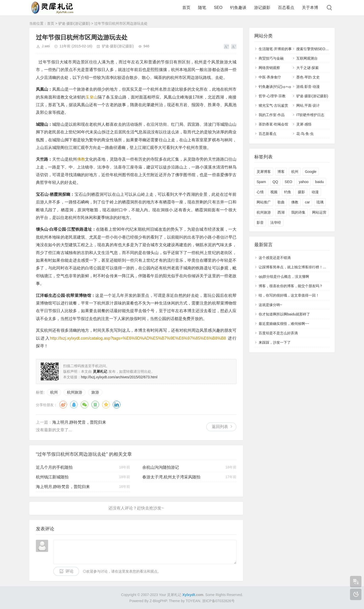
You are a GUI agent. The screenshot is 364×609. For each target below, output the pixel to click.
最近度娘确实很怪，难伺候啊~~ (284, 324)
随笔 (202, 8)
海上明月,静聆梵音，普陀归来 (79, 422)
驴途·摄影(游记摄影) (74, 23)
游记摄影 (262, 8)
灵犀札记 (174, 595)
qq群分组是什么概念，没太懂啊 (284, 276)
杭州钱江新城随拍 (52, 477)
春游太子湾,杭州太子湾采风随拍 (171, 477)
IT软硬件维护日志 (310, 115)
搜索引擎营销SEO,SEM (315, 49)
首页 (186, 8)
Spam (261, 182)
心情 (260, 192)
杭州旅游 (75, 392)
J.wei (46, 46)
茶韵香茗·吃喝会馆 (273, 124)
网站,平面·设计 (308, 105)
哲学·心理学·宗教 (272, 96)
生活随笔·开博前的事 (275, 49)
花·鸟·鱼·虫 (305, 134)
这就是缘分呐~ (270, 305)
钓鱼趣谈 (238, 8)
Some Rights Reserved (224, 595)
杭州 (54, 392)
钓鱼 (288, 192)
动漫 (315, 192)
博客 (281, 172)
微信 (85, 405)
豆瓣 (95, 405)
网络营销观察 (269, 68)
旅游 (95, 392)
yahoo (304, 182)
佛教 (81, 159)
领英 (117, 405)
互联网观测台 (307, 58)
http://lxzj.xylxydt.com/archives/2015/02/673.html (119, 377)
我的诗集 (298, 212)
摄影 (301, 192)
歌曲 (281, 202)
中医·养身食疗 (270, 77)
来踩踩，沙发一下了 (275, 342)
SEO (218, 8)
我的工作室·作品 (272, 115)
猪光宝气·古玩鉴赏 (273, 105)
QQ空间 (106, 405)
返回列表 (220, 427)
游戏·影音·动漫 (308, 87)
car (307, 202)
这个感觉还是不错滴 (275, 258)
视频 (274, 192)
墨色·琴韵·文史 (308, 77)
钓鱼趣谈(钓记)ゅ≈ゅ (275, 87)
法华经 (276, 223)
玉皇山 (92, 97)
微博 (63, 405)
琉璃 (320, 202)
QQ (74, 405)
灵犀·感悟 (304, 124)
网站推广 (264, 202)
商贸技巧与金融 (271, 58)
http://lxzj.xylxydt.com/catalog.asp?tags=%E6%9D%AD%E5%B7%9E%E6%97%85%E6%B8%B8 (138, 338)
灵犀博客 (264, 172)
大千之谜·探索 (307, 68)
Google (311, 172)
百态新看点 (268, 134)
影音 (260, 223)
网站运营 (319, 212)
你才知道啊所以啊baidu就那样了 (284, 314)
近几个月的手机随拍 (54, 467)
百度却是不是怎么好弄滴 (278, 333)
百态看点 (286, 8)
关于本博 (310, 8)
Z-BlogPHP (158, 601)
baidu (319, 182)
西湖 (281, 212)
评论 (69, 571)
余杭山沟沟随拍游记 (161, 467)
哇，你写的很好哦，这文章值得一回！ (289, 295)
